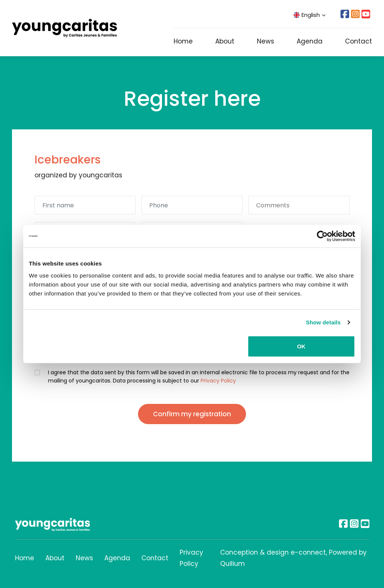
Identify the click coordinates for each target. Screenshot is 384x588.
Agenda (310, 41)
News (265, 41)
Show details (323, 322)
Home (183, 41)
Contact (358, 41)
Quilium (232, 564)
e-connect (308, 552)
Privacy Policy (218, 381)
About (225, 41)
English (310, 15)
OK (301, 346)
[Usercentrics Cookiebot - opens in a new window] (322, 236)
